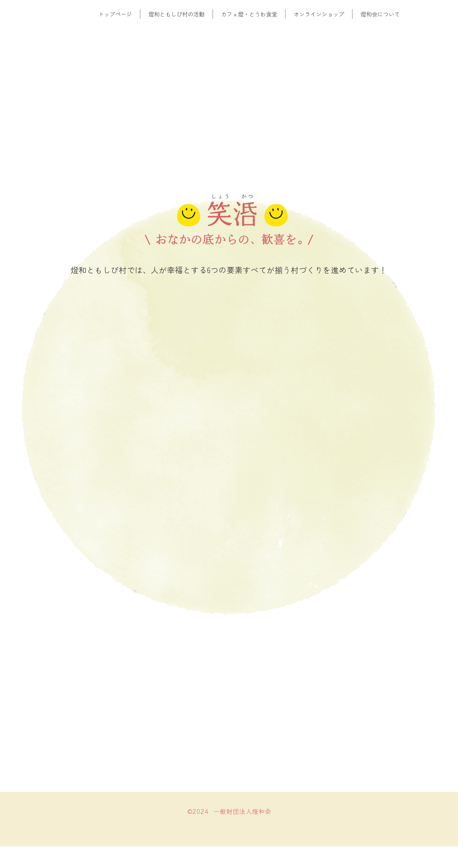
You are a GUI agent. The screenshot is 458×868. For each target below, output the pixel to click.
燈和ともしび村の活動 (176, 14)
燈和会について (380, 14)
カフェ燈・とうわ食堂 (249, 14)
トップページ (115, 14)
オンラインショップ (319, 14)
